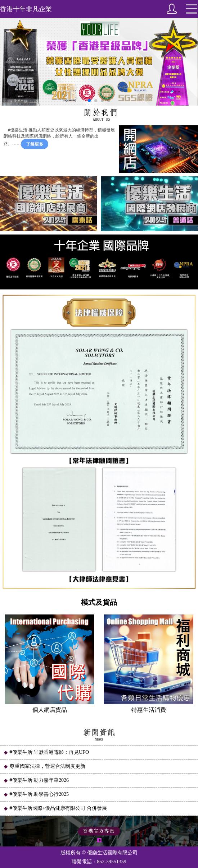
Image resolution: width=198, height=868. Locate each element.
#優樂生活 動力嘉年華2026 (36, 780)
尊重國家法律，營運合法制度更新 (44, 766)
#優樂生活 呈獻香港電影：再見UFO (46, 752)
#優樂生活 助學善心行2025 (36, 794)
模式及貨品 (99, 602)
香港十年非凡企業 (26, 9)
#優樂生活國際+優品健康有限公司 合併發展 (55, 808)
